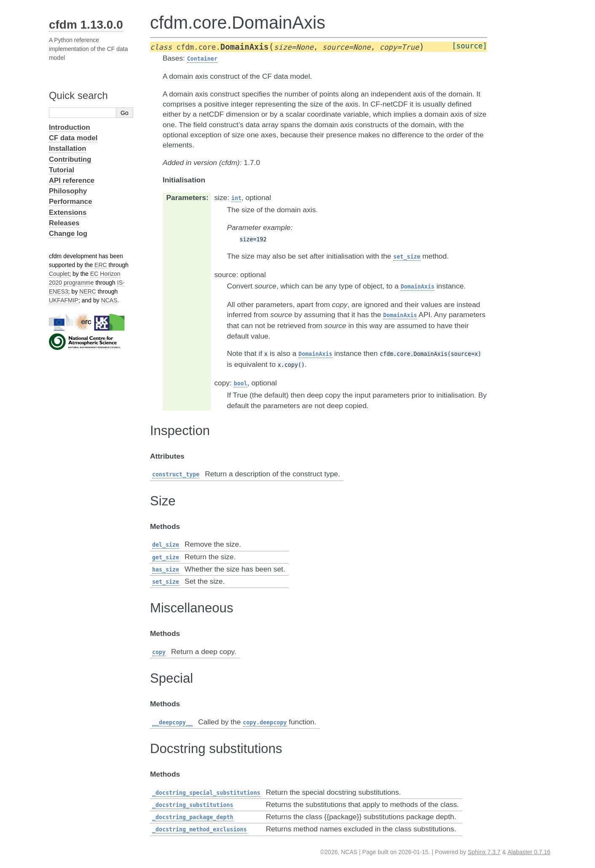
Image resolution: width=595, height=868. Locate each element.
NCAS (109, 300)
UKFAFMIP (64, 300)
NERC (88, 291)
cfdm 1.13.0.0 (86, 25)
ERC (101, 265)
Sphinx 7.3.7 (484, 852)
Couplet (59, 274)
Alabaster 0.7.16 (529, 852)
